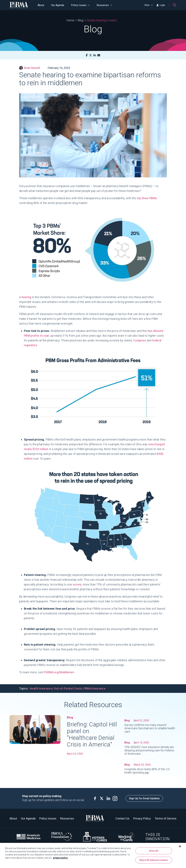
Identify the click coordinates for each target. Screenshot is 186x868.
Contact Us (122, 818)
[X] (90, 55)
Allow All (154, 851)
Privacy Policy (142, 818)
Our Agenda (58, 5)
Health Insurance (41, 688)
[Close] (180, 847)
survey (77, 584)
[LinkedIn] (95, 55)
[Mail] (99, 55)
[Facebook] (87, 55)
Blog (80, 20)
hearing (27, 297)
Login (161, 5)
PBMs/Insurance (94, 688)
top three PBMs (147, 198)
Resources (104, 5)
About (41, 5)
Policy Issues (80, 5)
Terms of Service (166, 818)
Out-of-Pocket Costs (68, 688)
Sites (149, 5)
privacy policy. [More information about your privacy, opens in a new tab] (61, 858)
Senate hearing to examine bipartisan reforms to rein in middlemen (103, 20)
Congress (140, 340)
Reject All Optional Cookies (154, 860)
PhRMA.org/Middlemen (59, 672)
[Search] (175, 5)
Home (70, 20)
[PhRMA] (19, 5)
